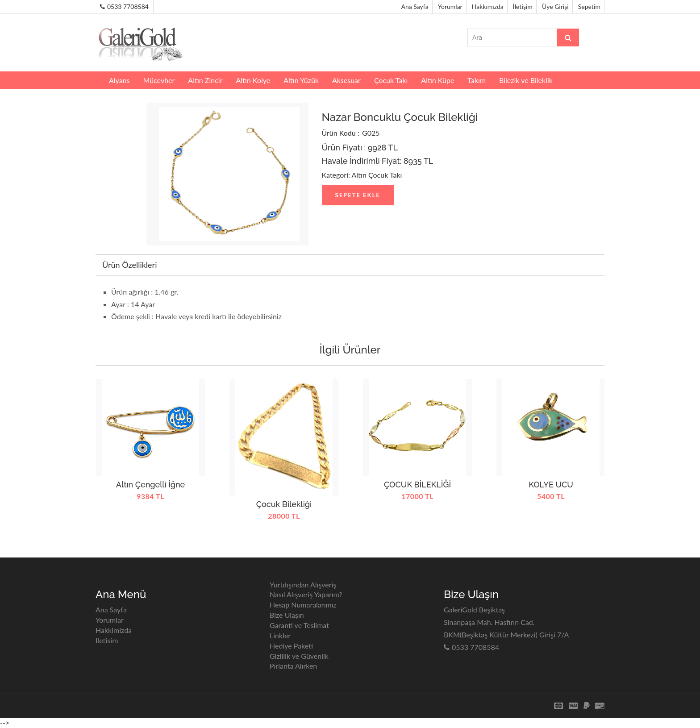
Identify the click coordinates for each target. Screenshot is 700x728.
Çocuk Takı (391, 80)
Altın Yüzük (301, 80)
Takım (477, 80)
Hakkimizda (114, 630)
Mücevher (159, 80)
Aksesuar (346, 80)
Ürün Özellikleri (129, 265)
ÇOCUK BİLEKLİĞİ (417, 485)
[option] (150, 464)
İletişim (523, 6)
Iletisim (107, 640)
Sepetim (589, 6)
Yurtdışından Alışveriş (303, 584)
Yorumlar (450, 6)
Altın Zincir (205, 80)
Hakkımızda (488, 6)
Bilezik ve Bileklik (526, 80)
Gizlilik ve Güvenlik (299, 656)
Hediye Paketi (291, 646)
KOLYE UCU (551, 485)
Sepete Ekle (358, 195)
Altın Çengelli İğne (150, 485)
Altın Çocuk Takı (377, 175)
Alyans (119, 80)
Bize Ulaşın (287, 615)
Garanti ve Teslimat (299, 625)
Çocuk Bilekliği (284, 504)
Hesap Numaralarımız (303, 605)
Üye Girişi (555, 6)
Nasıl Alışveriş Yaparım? (306, 594)
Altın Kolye (253, 80)
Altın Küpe (437, 80)
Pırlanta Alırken (293, 666)
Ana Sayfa (415, 6)
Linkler (280, 635)
